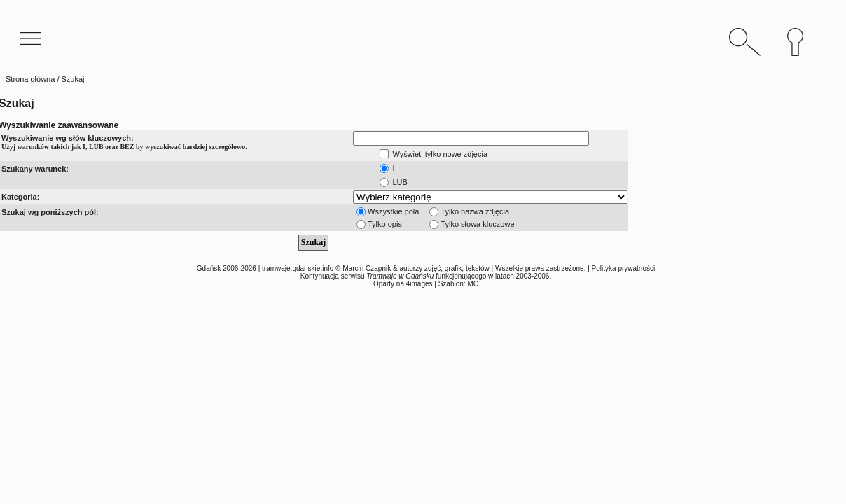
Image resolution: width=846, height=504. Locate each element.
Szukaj (313, 242)
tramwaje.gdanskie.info (298, 268)
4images (419, 284)
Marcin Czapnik (367, 268)
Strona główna (30, 79)
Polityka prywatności (624, 268)
